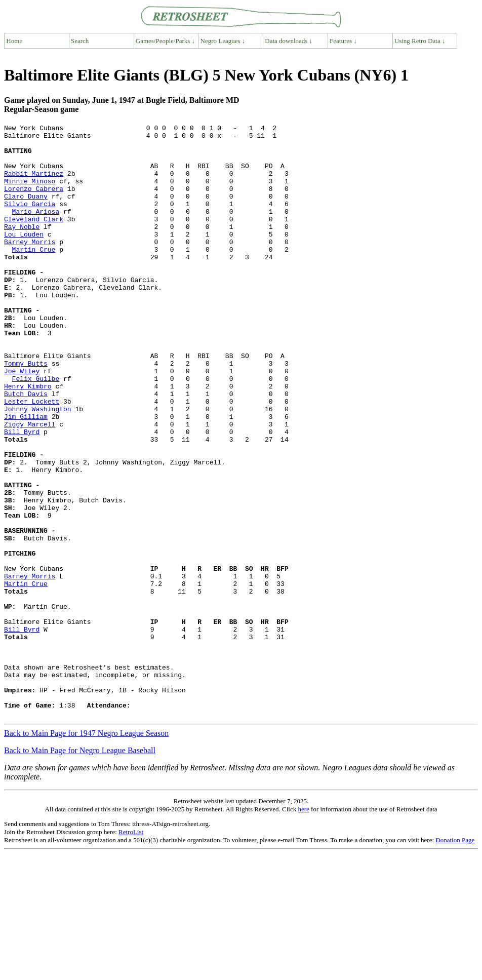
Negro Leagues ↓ (223, 41)
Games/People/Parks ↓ (165, 41)
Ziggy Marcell (30, 485)
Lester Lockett (32, 457)
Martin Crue (34, 275)
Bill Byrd (22, 494)
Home (14, 41)
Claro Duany (26, 211)
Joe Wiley (22, 421)
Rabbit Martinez (34, 184)
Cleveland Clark (34, 239)
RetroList (131, 950)
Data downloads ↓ (289, 41)
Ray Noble (22, 248)
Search (80, 41)
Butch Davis (26, 448)
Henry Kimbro (28, 439)
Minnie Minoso (30, 193)
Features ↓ (343, 41)
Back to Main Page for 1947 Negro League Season (86, 852)
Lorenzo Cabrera (34, 202)
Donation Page (455, 958)
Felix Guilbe (36, 430)
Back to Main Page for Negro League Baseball (80, 869)
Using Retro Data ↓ (420, 41)
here (303, 928)
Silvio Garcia (30, 220)
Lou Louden (24, 257)
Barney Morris (30, 266)
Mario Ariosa (36, 229)
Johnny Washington (38, 466)
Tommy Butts (26, 412)
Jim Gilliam (26, 476)
